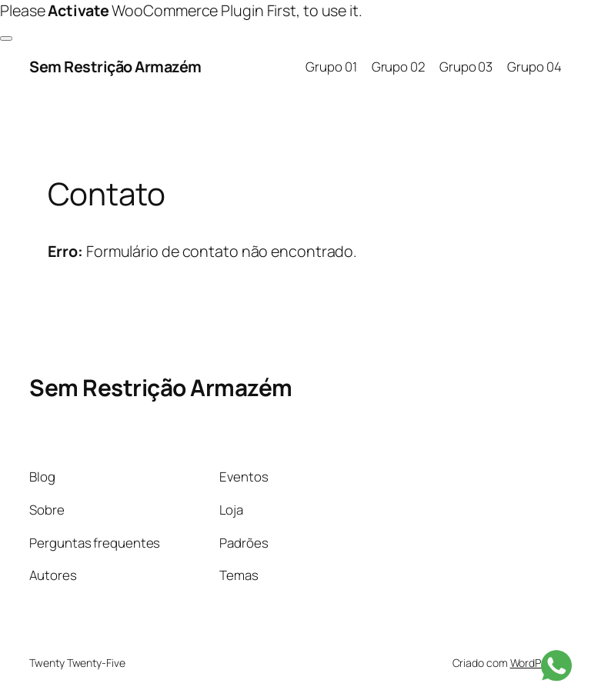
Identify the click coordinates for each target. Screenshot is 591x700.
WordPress (536, 663)
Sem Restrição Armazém (115, 67)
